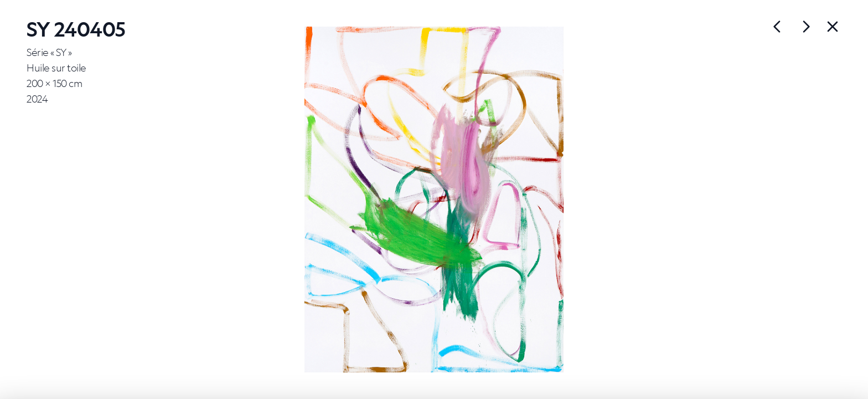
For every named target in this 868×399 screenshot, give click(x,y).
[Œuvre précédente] (806, 27)
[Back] (833, 27)
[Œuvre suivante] (777, 27)
